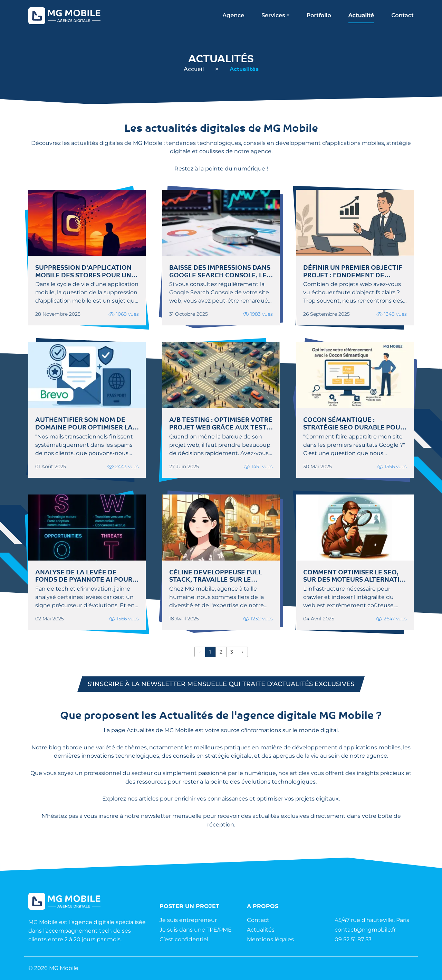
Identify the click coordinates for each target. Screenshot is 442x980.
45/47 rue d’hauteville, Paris (372, 920)
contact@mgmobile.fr (365, 930)
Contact (402, 15)
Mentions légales (270, 939)
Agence (233, 15)
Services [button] (273, 15)
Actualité (361, 15)
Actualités (261, 930)
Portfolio (319, 15)
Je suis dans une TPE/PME (196, 930)
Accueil (194, 68)
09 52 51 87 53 (353, 939)
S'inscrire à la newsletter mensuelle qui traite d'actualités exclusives (221, 684)
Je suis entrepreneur (188, 920)
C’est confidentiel (184, 939)
